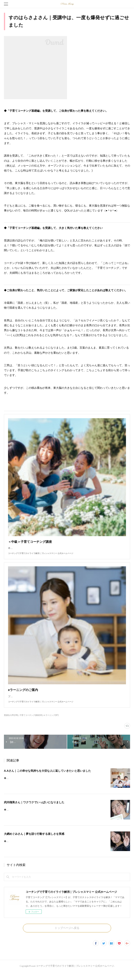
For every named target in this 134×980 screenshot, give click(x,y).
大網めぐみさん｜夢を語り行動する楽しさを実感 (34, 842)
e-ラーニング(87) (51, 723)
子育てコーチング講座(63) (31, 723)
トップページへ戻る (67, 936)
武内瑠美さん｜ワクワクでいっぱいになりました (34, 810)
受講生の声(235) (11, 723)
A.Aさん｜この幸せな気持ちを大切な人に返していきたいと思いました (47, 779)
